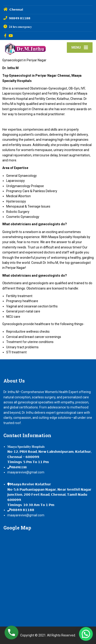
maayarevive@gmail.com (26, 472)
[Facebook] (5, 36)
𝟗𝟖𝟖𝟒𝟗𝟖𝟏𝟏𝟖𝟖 (19, 467)
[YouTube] (11, 36)
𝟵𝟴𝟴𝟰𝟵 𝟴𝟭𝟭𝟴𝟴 (22, 510)
